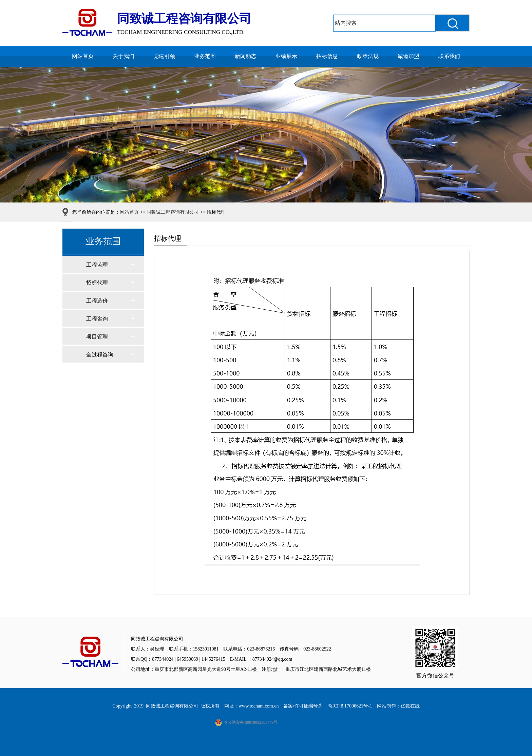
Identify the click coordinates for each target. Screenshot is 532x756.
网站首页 (83, 56)
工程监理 (97, 265)
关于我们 (123, 56)
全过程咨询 (100, 355)
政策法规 (368, 56)
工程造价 (97, 301)
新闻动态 (246, 56)
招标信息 (327, 56)
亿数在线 (410, 706)
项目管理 (97, 337)
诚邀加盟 (408, 56)
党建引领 (164, 56)
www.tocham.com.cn (259, 706)
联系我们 (449, 56)
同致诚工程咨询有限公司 (173, 212)
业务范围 (205, 56)
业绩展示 (286, 56)
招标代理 (97, 283)
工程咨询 (97, 319)
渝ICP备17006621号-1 (350, 706)
